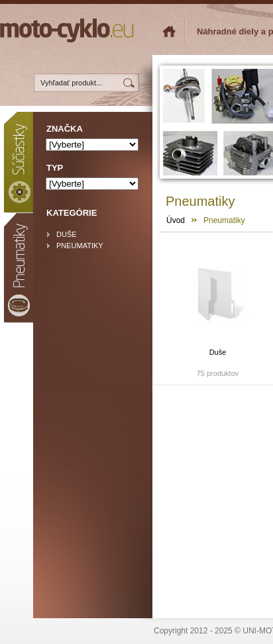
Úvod (176, 220)
